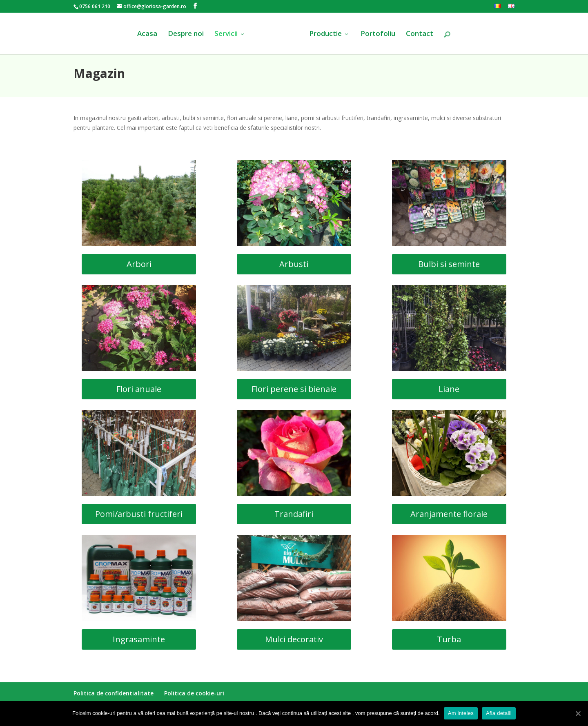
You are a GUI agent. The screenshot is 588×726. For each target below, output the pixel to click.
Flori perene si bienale (294, 389)
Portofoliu (378, 34)
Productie (325, 34)
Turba (449, 639)
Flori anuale (139, 389)
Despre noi (186, 34)
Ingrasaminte (139, 639)
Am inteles (461, 713)
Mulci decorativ (294, 639)
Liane (449, 389)
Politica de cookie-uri (194, 693)
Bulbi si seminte (449, 264)
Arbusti (294, 264)
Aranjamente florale (449, 514)
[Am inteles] (578, 713)
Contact (420, 34)
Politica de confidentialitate (114, 693)
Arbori (139, 264)
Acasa (147, 34)
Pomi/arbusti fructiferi (139, 514)
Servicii (226, 34)
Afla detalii (499, 713)
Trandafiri (294, 514)
